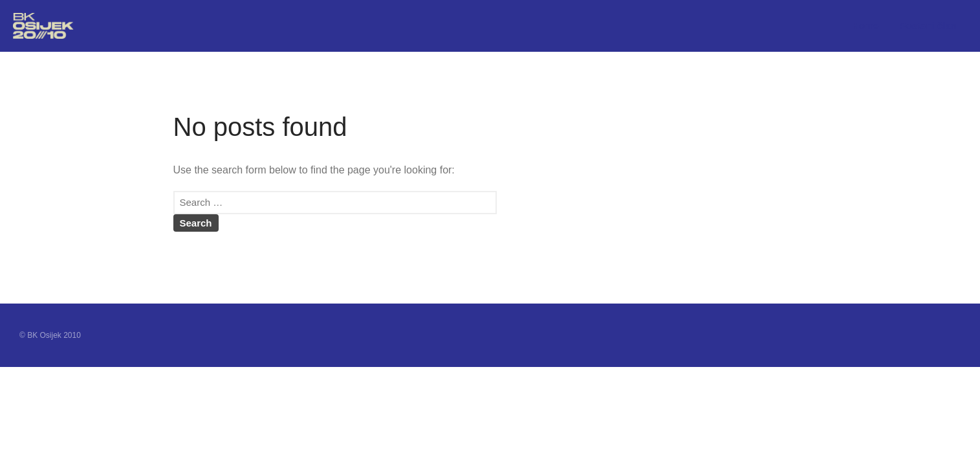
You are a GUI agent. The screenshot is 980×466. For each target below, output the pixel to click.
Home (866, 26)
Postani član (928, 26)
